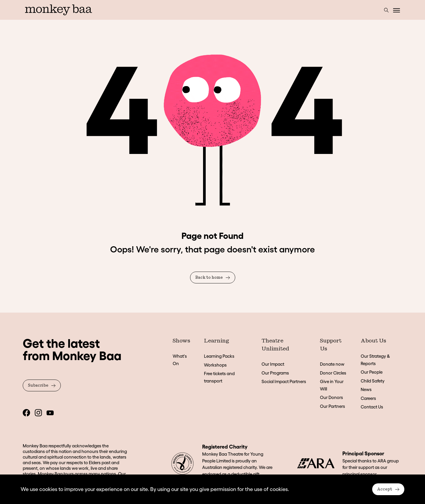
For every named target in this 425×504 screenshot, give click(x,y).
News (366, 389)
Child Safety (373, 381)
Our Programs (275, 373)
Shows (181, 341)
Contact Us (372, 407)
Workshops (215, 365)
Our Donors (331, 397)
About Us (373, 341)
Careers (368, 398)
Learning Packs (219, 356)
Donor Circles (333, 373)
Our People (372, 372)
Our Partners (332, 406)
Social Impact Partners (284, 381)
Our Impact (273, 364)
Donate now (332, 364)
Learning (216, 341)
